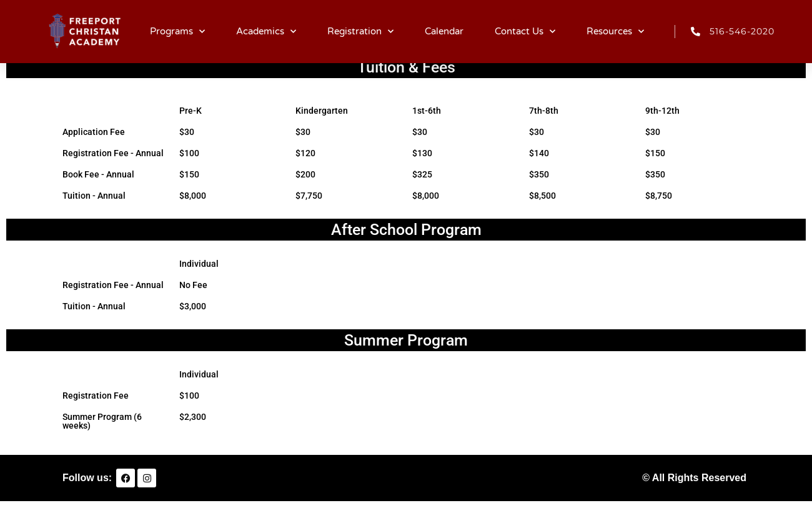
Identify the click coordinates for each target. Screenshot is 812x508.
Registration (360, 32)
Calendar (444, 31)
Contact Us (525, 32)
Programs (177, 32)
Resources (615, 32)
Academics (266, 32)
